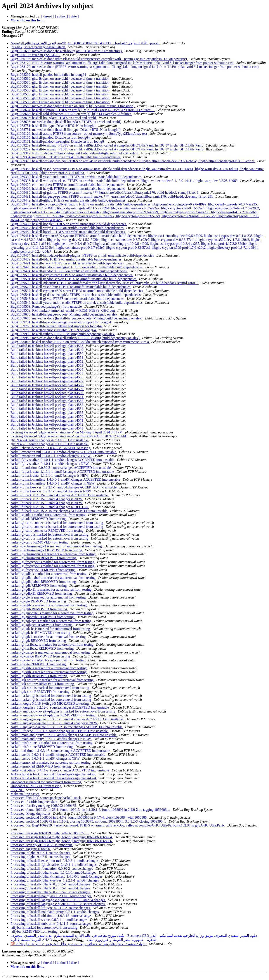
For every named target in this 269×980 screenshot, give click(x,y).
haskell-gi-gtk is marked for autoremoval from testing (49, 637)
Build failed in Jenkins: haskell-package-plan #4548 (47, 346)
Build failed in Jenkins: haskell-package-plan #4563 (47, 405)
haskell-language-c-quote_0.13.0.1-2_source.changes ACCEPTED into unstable (67, 727)
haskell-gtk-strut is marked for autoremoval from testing (50, 688)
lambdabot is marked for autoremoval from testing (46, 782)
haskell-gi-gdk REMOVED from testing (39, 586)
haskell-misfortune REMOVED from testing (42, 747)
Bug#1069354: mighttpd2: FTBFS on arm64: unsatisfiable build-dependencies (66, 157)
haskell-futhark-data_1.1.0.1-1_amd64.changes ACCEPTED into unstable (63, 472)
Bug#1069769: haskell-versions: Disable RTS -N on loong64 (54, 330)
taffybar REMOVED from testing (34, 931)
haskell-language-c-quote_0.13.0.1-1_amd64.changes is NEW (54, 723)
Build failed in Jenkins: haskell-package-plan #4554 (47, 369)
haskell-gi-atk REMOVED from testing (39, 519)
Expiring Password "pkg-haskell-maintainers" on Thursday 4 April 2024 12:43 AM (69, 436)
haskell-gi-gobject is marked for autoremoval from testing (51, 621)
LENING (17, 790)
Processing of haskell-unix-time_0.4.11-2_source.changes (51, 924)
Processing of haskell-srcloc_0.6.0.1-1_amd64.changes (49, 920)
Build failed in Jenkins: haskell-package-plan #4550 (47, 354)
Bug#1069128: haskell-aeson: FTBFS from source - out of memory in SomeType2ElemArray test (79, 134)
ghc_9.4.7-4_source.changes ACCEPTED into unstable (50, 440)
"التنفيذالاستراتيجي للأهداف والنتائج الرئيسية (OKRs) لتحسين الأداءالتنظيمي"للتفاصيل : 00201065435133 (85, 43)
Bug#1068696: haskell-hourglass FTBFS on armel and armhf (54, 118)
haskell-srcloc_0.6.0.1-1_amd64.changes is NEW (45, 758)
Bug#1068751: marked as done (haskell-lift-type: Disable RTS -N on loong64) (66, 130)
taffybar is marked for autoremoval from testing (44, 927)
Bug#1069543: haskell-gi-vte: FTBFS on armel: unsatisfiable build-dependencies (68, 299)
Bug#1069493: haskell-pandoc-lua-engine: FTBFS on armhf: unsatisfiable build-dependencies (77, 267)
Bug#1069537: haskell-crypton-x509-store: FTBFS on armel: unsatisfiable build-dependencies (77, 291)
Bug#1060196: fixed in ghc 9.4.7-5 (36, 55)
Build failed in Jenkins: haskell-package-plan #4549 (47, 350)
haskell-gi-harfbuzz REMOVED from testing (43, 648)
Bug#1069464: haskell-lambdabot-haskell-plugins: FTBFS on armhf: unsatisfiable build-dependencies (83, 255)
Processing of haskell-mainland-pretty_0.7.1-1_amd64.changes (55, 912)
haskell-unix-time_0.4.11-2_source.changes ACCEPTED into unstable (60, 770)
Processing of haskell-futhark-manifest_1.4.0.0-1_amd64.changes (57, 876)
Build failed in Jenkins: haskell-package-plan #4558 (47, 385)
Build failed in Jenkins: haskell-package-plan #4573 (47, 428)
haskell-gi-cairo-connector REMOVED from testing (47, 531)
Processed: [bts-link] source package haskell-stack (46, 798)
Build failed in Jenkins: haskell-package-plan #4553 (47, 365)
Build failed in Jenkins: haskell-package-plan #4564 (47, 409)
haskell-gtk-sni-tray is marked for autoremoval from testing (52, 680)
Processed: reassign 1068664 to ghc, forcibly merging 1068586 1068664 (62, 837)
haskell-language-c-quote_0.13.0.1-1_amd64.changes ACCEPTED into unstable (67, 719)
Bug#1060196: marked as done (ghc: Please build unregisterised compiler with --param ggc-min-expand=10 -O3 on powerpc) (99, 59)
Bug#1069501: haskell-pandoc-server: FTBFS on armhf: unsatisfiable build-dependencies (74, 279)
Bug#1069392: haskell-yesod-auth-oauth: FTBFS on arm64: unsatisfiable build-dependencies (76, 177)
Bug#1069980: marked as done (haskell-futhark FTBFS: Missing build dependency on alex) (75, 338)
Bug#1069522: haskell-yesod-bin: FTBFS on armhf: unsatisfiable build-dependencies (71, 287)
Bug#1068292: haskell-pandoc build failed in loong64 (49, 75)
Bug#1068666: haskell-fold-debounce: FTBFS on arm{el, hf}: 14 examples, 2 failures (71, 114)
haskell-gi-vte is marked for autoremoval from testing (48, 660)
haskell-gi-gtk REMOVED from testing (39, 641)
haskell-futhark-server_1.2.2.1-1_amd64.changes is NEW (51, 491)
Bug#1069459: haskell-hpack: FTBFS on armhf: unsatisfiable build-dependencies (68, 232)
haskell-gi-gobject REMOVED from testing (42, 625)
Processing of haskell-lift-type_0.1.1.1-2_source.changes (51, 908)
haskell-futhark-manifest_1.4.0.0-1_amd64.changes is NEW (53, 483)
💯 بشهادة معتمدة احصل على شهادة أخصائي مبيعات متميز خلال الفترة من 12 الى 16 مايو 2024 (79, 944)
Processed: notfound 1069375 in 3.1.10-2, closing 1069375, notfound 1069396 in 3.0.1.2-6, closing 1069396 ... (89, 821)
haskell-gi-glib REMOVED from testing (39, 609)
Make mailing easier (25, 794)
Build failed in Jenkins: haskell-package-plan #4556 (47, 377)
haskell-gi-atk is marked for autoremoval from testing (48, 515)
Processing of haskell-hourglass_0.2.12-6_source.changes (51, 896)
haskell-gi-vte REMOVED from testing (39, 664)
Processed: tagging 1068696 (31, 849)
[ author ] (62, 16)
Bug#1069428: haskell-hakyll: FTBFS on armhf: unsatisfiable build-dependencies (68, 189)
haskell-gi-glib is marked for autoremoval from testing (49, 605)
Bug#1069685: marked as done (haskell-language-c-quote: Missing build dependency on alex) (77, 318)
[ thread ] (48, 16)
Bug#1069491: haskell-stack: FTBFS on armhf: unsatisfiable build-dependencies (68, 263)
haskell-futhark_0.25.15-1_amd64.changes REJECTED (50, 507)
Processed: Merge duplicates (31, 814)
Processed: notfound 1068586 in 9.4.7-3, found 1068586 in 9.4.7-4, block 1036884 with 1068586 (79, 817)
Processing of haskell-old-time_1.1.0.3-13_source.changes (52, 916)
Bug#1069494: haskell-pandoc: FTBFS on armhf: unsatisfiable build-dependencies (69, 271)
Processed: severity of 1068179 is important (42, 845)
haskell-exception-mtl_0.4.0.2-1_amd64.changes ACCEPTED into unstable (64, 452)
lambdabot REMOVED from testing (36, 786)
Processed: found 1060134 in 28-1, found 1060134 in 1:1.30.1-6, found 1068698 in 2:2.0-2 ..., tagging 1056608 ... (91, 810)
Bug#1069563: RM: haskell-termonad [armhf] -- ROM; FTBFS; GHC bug (63, 310)
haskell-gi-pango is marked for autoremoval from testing (51, 652)
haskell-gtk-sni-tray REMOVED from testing (43, 684)
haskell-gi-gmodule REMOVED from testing (43, 617)
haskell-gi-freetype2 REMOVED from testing (43, 570)
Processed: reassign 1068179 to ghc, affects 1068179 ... (50, 833)
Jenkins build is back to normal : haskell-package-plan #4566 (54, 774)
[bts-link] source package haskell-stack (38, 47)
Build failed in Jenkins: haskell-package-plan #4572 (47, 424)
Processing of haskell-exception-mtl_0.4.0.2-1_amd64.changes (55, 861)
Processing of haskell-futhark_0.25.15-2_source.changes (50, 892)
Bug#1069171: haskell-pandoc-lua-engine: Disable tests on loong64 (58, 141)
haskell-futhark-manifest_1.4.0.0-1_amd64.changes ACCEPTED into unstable (66, 479)
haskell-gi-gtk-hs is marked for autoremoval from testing (51, 629)
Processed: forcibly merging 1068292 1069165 (44, 806)
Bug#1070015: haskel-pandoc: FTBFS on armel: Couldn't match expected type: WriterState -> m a (80, 342)
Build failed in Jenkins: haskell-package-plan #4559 (47, 389)
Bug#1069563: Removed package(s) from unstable (47, 306)
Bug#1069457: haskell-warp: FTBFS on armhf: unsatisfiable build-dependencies (67, 228)
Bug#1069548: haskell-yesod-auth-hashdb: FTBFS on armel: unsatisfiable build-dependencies (77, 303)
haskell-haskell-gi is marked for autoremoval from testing (51, 696)
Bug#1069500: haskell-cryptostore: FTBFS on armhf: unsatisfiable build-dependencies (72, 275)
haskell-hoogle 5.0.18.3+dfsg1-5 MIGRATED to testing (50, 703)
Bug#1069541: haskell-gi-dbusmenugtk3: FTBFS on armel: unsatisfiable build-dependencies (76, 295)
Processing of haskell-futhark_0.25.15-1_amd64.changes (51, 884)
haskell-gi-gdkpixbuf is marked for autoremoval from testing (53, 578)
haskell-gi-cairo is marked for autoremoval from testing (50, 534)
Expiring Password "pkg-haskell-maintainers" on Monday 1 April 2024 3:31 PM (67, 432)
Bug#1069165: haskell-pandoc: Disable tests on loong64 (50, 137)
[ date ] (74, 16)
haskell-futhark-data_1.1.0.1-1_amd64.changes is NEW (50, 475)
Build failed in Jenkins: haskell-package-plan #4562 (47, 401)
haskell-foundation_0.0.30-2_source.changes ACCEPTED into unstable (61, 468)
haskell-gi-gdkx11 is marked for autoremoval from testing (51, 589)
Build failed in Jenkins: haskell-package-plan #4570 (47, 417)
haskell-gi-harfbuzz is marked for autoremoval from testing (52, 644)
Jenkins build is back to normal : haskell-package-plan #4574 (54, 778)
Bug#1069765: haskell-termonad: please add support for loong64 (56, 326)
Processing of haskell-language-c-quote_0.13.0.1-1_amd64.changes (58, 900)
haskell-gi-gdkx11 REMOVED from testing (42, 593)
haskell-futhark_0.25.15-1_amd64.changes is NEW (47, 499)
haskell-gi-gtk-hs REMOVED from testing (41, 633)
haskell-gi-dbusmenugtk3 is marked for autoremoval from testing (57, 546)
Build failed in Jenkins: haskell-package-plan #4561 (47, 397)
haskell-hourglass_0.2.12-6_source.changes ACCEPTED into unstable (60, 707)
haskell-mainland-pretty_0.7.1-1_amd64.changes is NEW (51, 739)
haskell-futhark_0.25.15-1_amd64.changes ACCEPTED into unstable (60, 495)
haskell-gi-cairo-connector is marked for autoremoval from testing (57, 523)
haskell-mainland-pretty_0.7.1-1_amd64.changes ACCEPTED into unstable (64, 735)
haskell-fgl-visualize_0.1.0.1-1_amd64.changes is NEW (50, 464)
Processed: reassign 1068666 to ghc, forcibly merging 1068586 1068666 (62, 841)
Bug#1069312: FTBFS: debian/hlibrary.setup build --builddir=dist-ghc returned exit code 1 (75, 153)
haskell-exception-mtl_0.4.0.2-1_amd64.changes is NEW (51, 456)
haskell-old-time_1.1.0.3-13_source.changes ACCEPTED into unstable (61, 751)
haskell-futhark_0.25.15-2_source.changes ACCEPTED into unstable (59, 511)
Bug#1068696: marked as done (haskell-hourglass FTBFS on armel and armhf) (66, 122)
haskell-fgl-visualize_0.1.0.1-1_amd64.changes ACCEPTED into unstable (63, 460)
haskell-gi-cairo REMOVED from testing (40, 542)
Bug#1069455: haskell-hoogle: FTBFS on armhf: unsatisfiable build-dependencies (69, 224)
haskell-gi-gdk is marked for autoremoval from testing (49, 574)
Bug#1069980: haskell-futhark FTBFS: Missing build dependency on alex (63, 334)
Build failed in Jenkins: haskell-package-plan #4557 (47, 381)
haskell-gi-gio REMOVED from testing (39, 601)
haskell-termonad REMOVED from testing (41, 766)
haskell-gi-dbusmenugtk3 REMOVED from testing (47, 550)
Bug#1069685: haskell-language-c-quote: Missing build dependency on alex (64, 314)
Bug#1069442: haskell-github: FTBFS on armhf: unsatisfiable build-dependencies (68, 200)
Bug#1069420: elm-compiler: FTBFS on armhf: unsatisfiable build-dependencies (68, 185)
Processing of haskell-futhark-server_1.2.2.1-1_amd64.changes (55, 880)
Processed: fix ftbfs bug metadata (34, 802)
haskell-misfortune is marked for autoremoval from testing (52, 743)
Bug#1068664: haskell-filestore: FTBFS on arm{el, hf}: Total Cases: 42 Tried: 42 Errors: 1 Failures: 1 (83, 110)
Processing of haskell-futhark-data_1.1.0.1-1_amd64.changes (54, 872)
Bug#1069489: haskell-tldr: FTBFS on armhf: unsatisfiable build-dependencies (66, 259)
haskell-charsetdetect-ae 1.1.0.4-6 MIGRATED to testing (51, 448)
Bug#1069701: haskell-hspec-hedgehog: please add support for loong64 (61, 322)
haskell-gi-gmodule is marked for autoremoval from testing (52, 613)
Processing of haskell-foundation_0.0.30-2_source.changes (52, 869)
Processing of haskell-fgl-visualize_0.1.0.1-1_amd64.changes (54, 865)
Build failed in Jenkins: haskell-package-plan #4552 (47, 361)
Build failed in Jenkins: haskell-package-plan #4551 (47, 358)
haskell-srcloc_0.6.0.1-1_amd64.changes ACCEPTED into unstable (58, 755)
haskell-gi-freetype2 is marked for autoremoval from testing (53, 562)
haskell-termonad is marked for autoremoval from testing (51, 762)
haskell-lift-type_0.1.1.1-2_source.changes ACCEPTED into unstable (60, 731)
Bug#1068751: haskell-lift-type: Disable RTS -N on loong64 (53, 126)
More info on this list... (27, 20)
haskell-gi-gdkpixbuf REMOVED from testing (44, 582)
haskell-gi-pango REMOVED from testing (41, 656)
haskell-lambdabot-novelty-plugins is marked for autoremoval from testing (63, 711)
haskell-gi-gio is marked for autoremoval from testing (49, 597)
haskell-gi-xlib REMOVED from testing (39, 676)
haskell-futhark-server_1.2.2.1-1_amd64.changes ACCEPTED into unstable (64, 487)
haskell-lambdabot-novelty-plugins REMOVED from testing (53, 715)
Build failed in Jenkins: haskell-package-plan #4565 (47, 413)
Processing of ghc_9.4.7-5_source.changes (41, 857)
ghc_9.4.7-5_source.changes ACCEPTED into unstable (50, 444)
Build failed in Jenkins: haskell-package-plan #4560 (47, 393)
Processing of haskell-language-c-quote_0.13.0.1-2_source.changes (58, 904)
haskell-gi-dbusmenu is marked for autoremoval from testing (53, 554)
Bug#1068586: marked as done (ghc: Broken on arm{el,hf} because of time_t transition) (73, 106)
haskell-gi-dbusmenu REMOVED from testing (44, 558)
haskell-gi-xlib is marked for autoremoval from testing (49, 668)
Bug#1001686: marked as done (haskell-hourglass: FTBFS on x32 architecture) (67, 51)
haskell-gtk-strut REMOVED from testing (40, 692)
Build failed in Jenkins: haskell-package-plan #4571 (47, 420)
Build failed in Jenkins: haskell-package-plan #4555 (47, 373)
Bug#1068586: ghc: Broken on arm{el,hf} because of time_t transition (60, 79)
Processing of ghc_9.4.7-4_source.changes (41, 853)
